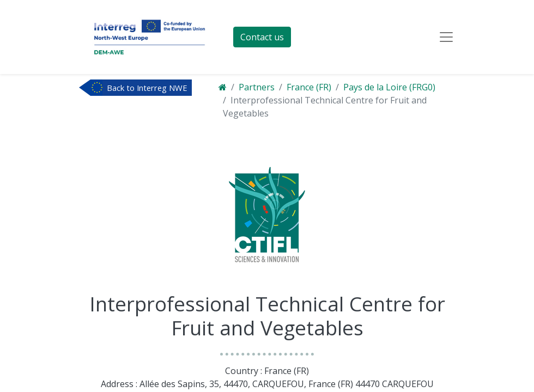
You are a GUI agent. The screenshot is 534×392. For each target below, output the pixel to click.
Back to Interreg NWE (147, 88)
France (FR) (309, 87)
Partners (257, 87)
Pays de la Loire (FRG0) (389, 87)
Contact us (262, 37)
